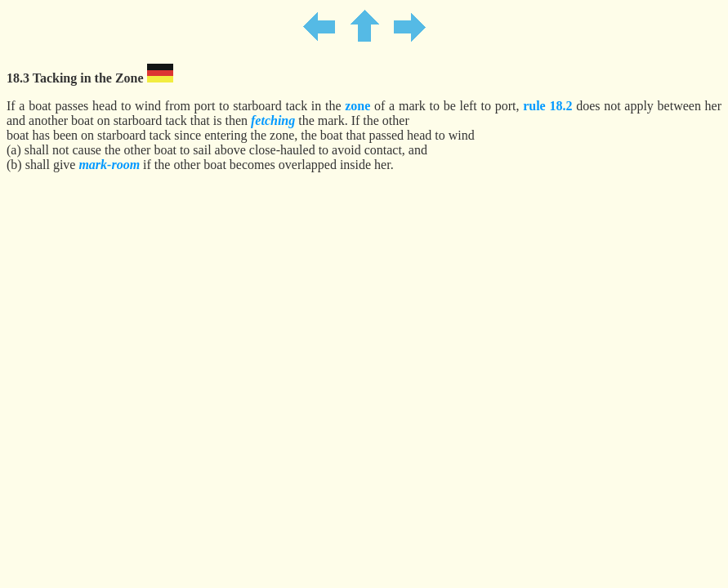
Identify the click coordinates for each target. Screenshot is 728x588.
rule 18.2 (547, 106)
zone (357, 106)
